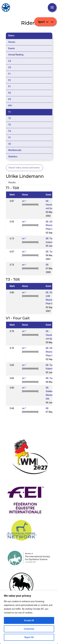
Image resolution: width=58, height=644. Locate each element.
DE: (47, 265)
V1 (10, 138)
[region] (29, 617)
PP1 (10, 106)
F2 (10, 80)
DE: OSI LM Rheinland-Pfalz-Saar (51, 225)
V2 (10, 144)
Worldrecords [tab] (15, 150)
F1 (10, 74)
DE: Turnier (51, 252)
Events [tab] (12, 48)
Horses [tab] (12, 42)
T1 (10, 112)
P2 (10, 93)
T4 (10, 131)
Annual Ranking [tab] (16, 55)
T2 (10, 118)
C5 (10, 67)
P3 (10, 99)
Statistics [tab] (13, 157)
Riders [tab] (11, 36)
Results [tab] (12, 182)
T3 (10, 125)
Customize (29, 629)
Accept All (29, 620)
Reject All (29, 637)
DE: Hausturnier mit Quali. (52, 205)
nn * (24, 201)
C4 (10, 61)
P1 (10, 86)
